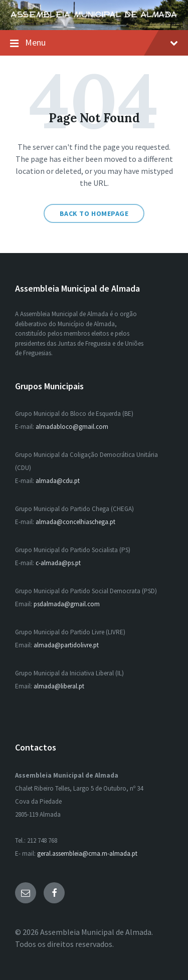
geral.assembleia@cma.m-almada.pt (87, 853)
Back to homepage (94, 213)
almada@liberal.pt (59, 686)
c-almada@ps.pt (58, 563)
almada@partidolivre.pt (66, 645)
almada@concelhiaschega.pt (75, 522)
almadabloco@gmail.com (72, 427)
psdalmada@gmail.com (67, 604)
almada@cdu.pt (58, 481)
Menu (94, 43)
